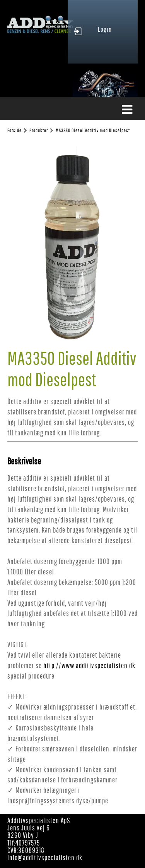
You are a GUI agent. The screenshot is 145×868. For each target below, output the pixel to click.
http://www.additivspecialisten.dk (89, 665)
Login (105, 29)
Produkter (39, 131)
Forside (14, 131)
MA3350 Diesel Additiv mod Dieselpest (93, 131)
